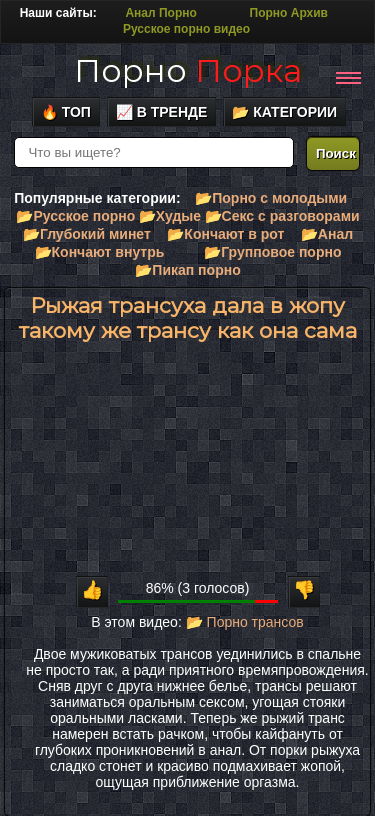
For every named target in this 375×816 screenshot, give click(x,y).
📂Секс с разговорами (282, 216)
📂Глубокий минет (87, 234)
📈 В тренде (162, 112)
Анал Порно (160, 13)
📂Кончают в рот (225, 234)
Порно (188, 70)
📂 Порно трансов (245, 622)
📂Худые (170, 216)
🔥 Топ (66, 112)
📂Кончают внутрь (100, 252)
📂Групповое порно (272, 252)
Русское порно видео (186, 29)
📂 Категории (284, 112)
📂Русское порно (75, 216)
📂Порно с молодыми (271, 198)
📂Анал (327, 234)
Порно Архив (289, 13)
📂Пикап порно (187, 270)
